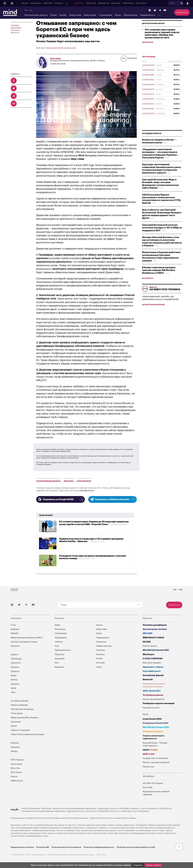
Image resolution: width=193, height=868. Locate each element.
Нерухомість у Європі (153, 667)
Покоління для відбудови (155, 625)
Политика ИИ (43, 847)
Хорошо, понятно (153, 865)
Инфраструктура (104, 646)
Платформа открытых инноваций (159, 703)
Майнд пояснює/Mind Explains (25, 718)
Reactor (14, 777)
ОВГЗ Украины (149, 63)
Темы (13, 692)
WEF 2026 (148, 633)
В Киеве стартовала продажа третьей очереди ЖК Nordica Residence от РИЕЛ (159, 277)
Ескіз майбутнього (152, 671)
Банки (118, 15)
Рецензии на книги (151, 708)
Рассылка (15, 646)
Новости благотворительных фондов (27, 734)
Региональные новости (36, 15)
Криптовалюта (84, 481)
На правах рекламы (20, 701)
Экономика (16, 28)
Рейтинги (15, 667)
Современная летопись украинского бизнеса (154, 685)
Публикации (36, 3)
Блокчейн (101, 663)
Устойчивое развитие (153, 695)
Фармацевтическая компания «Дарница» (156, 793)
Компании (15, 747)
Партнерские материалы (22, 709)
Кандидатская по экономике (155, 758)
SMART (150, 750)
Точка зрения (17, 713)
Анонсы (68, 3)
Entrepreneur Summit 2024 (156, 723)
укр (26, 10)
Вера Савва (55, 59)
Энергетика (75, 15)
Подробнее (138, 865)
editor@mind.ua (86, 491)
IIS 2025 (147, 642)
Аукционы (78, 3)
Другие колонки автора (153, 30)
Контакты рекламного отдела (24, 642)
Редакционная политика (22, 847)
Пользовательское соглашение (66, 847)
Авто (57, 663)
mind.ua (109, 818)
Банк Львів (147, 787)
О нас (13, 625)
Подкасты (59, 3)
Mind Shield (16, 772)
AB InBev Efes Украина (153, 783)
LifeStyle (59, 642)
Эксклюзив (16, 722)
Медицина (59, 667)
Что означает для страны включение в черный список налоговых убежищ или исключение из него (162, 40)
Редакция (15, 629)
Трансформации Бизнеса (48, 481)
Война (54, 15)
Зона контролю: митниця (155, 629)
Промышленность (63, 650)
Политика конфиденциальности (99, 847)
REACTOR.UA (165, 3)
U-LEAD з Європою (153, 659)
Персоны (15, 743)
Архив (87, 3)
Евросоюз (69, 481)
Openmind (48, 3)
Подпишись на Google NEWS (61, 499)
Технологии (101, 642)
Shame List (148, 680)
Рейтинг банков (150, 646)
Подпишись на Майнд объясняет (113, 499)
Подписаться (182, 12)
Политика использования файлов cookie (136, 847)
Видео (13, 676)
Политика (15, 30)
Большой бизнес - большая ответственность (155, 744)
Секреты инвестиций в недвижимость (154, 737)
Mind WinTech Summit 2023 (156, 727)
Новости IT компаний (20, 730)
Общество (59, 654)
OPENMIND (15, 25)
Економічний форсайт (153, 675)
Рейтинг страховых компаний (156, 762)
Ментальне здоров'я (152, 663)
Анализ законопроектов (153, 699)
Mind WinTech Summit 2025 (156, 650)
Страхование (105, 15)
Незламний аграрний (153, 731)
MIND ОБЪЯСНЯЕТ (152, 691)
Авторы (14, 751)
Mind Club (103, 3)
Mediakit (15, 633)
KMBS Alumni (152, 3)
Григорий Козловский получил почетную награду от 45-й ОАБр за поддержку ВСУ (162, 234)
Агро (57, 646)
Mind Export (149, 654)
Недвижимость (147, 15)
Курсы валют (17, 764)
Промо (14, 726)
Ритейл (99, 659)
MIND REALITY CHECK (153, 638)
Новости (25, 3)
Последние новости (152, 140)
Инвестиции (90, 15)
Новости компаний (19, 705)
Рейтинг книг (149, 767)
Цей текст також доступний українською (56, 48)
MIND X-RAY (149, 754)
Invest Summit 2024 (152, 719)
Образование (130, 15)
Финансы (15, 33)
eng (31, 10)
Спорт (99, 667)
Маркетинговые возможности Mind (27, 638)
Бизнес (63, 15)
